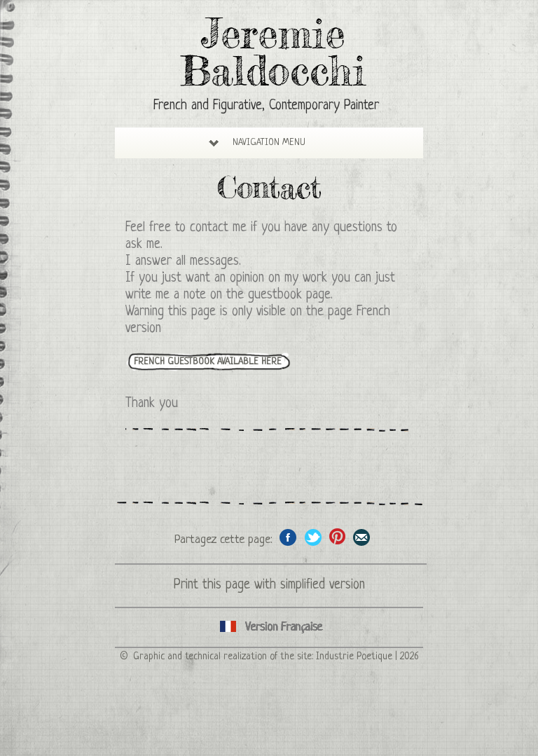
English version (269, 627)
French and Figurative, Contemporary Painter (266, 106)
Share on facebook (288, 537)
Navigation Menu (257, 143)
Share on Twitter (313, 537)
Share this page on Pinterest (337, 537)
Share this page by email (362, 537)
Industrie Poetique (354, 657)
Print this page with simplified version (269, 585)
